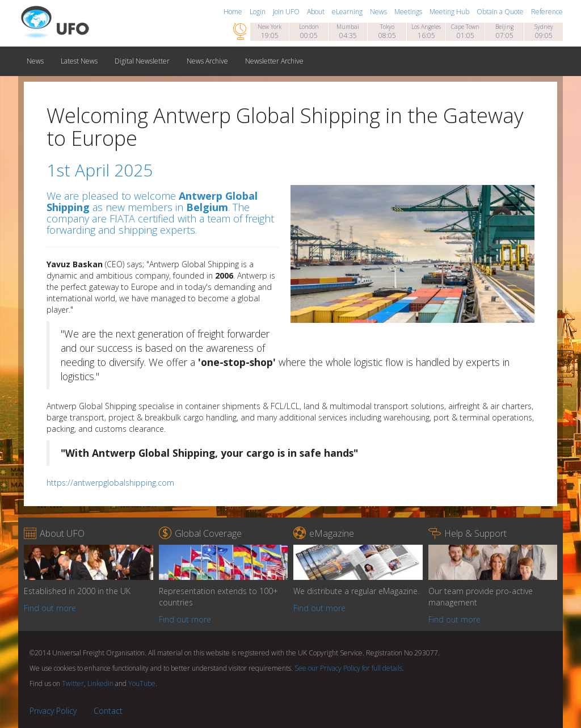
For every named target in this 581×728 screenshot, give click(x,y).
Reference (547, 12)
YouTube (142, 683)
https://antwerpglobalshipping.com (110, 483)
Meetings (409, 12)
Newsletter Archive (274, 61)
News (379, 12)
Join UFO (287, 12)
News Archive (207, 61)
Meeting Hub (450, 12)
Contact (108, 711)
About (317, 12)
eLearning (348, 12)
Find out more (50, 608)
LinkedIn (100, 683)
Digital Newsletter (142, 61)
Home (234, 12)
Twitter (73, 683)
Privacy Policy (53, 711)
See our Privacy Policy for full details (348, 668)
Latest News (79, 61)
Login (258, 12)
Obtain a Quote (501, 12)
